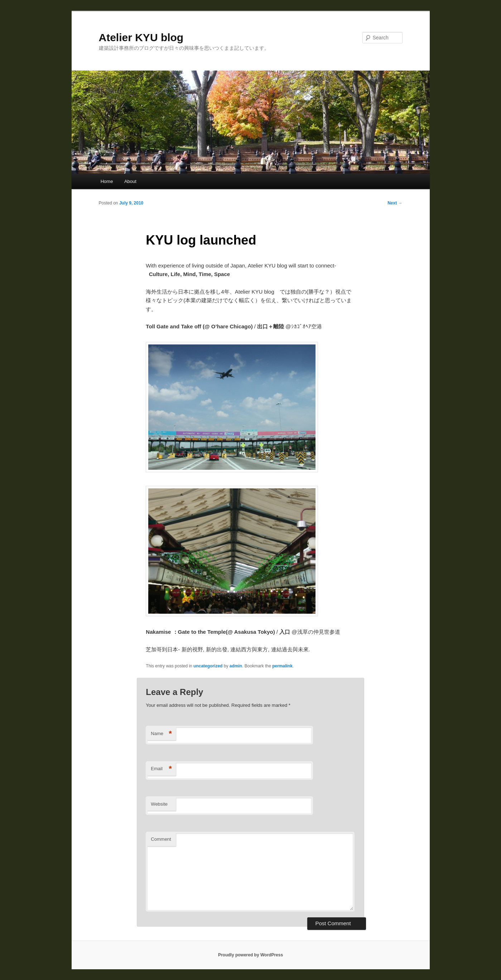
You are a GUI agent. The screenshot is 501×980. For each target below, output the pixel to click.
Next (395, 203)
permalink (282, 666)
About (130, 181)
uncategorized (208, 666)
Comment (161, 839)
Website (159, 804)
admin (236, 666)
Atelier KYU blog (141, 37)
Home (107, 181)
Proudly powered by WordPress (250, 955)
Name (161, 734)
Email (161, 769)
